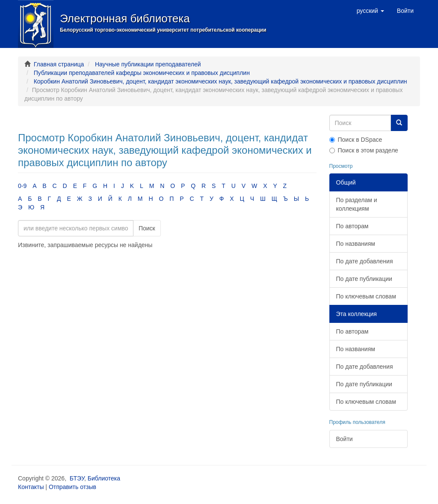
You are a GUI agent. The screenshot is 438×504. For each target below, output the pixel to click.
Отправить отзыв (73, 487)
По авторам (352, 226)
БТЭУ (77, 478)
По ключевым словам (366, 296)
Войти (345, 439)
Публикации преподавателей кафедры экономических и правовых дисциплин (142, 73)
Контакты (31, 487)
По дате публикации (364, 279)
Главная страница (59, 64)
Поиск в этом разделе (364, 150)
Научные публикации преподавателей (148, 64)
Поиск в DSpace (356, 140)
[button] (370, 11)
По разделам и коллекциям (357, 204)
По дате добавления (365, 261)
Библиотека (104, 478)
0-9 (22, 186)
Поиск (147, 228)
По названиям (356, 244)
